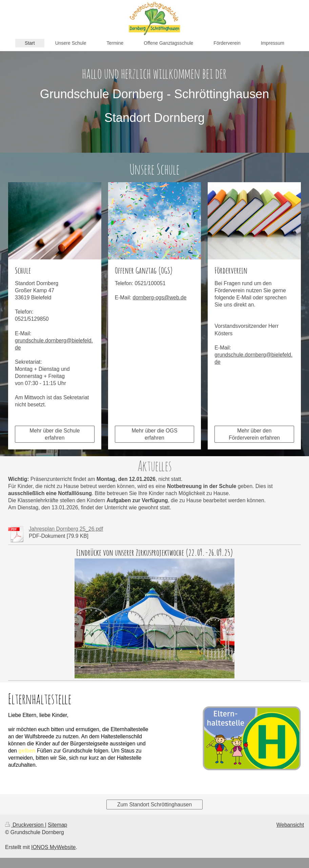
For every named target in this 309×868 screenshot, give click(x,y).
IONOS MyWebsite (53, 847)
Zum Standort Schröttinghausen (154, 805)
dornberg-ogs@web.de (160, 298)
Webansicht (290, 825)
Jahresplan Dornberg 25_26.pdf (66, 529)
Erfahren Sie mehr (40, 777)
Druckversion (25, 825)
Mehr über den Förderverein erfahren (254, 434)
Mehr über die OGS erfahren (154, 434)
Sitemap (57, 825)
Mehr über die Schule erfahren (55, 434)
